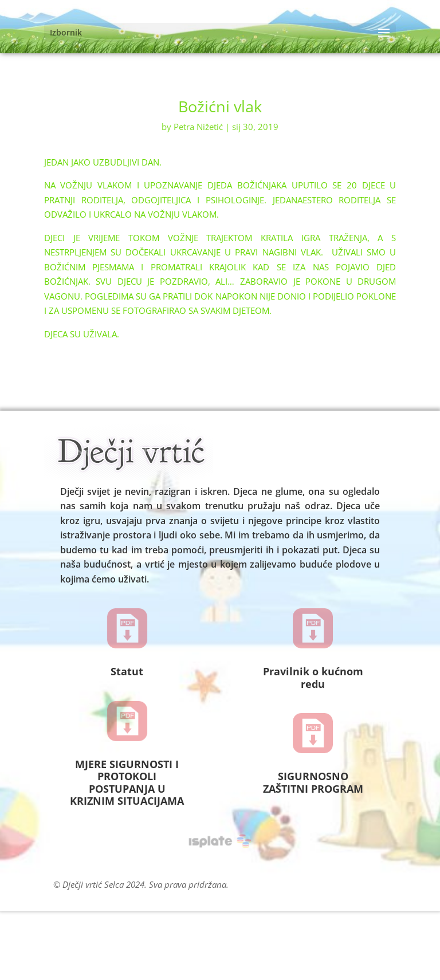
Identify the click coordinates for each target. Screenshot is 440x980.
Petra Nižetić (198, 127)
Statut (127, 671)
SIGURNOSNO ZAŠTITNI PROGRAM (313, 782)
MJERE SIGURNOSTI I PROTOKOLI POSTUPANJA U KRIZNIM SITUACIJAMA (127, 783)
